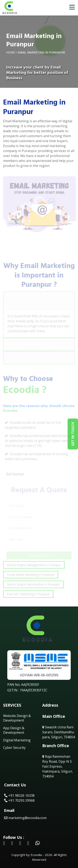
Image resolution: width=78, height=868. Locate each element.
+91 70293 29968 (19, 800)
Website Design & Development (17, 718)
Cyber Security (14, 748)
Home (11, 52)
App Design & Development (14, 730)
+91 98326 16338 (19, 795)
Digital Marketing (17, 740)
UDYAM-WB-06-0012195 (39, 675)
